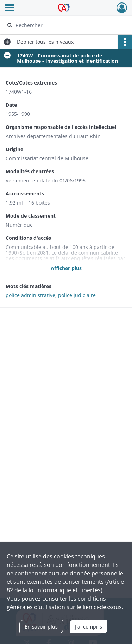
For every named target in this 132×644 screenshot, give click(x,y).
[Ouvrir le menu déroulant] (10, 8)
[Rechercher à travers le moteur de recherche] (65, 25)
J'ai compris (89, 627)
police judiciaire (77, 295)
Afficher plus (66, 268)
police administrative (30, 295)
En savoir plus (41, 627)
